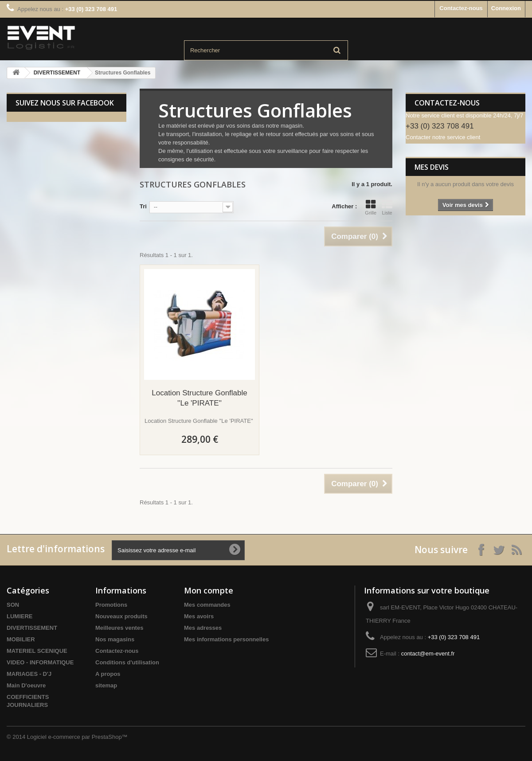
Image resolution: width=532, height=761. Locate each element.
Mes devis (432, 167)
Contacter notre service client (443, 137)
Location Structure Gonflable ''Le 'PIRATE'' (199, 398)
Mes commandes (207, 605)
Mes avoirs (199, 616)
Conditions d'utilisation (127, 662)
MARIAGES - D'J (29, 674)
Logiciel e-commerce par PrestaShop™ (77, 737)
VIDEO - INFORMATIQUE (40, 662)
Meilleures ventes (119, 628)
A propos (108, 674)
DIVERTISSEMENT (57, 73)
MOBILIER (21, 639)
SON (13, 605)
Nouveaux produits (121, 616)
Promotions (111, 605)
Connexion (506, 8)
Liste (387, 207)
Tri (143, 206)
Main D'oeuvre (26, 685)
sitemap (106, 685)
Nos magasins (115, 639)
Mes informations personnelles (226, 639)
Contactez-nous (461, 8)
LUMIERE (20, 616)
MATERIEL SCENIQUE (37, 651)
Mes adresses (203, 628)
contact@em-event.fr (428, 654)
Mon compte (209, 590)
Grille (371, 207)
